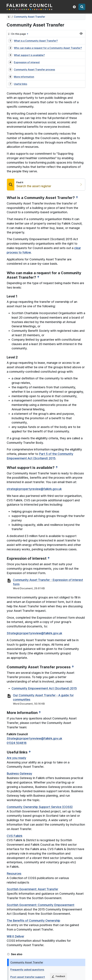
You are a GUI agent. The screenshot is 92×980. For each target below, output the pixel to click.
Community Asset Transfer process (34, 70)
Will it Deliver (15, 936)
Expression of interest (27, 62)
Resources (14, 874)
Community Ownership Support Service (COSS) (40, 807)
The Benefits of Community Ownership (33, 921)
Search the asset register (34, 186)
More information (24, 77)
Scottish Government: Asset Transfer (32, 889)
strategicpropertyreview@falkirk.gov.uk (34, 489)
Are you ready (16, 758)
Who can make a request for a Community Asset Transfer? (48, 48)
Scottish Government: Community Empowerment (41, 905)
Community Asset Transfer (29, 17)
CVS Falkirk (15, 836)
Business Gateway (19, 774)
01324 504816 (17, 743)
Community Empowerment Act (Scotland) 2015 (44, 688)
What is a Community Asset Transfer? (36, 41)
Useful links (20, 84)
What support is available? (29, 55)
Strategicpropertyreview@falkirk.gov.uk (34, 633)
